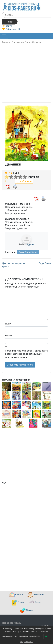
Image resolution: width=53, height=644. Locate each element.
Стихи (18, 603)
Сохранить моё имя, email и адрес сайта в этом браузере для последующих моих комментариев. (26, 354)
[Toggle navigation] (4, 36)
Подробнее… (26, 642)
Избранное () (11, 29)
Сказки (16, 595)
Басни (35, 603)
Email (9, 336)
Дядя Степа (45, 263)
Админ (30, 244)
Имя (8, 324)
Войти (7, 26)
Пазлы (27, 611)
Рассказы (36, 595)
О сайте (45, 626)
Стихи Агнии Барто (21, 42)
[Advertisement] (26, 76)
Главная (6, 42)
